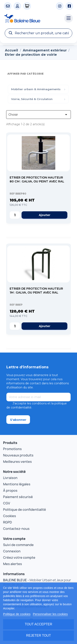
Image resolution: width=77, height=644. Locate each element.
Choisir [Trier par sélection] (38, 115)
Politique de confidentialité (25, 510)
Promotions (12, 449)
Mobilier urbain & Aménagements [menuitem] (36, 89)
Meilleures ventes (17, 462)
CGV (7, 503)
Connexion (12, 551)
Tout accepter (39, 624)
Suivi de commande (18, 545)
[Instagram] (60, 6)
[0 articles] (27, 6)
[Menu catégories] (69, 18)
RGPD (7, 522)
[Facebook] (69, 6)
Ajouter (45, 215)
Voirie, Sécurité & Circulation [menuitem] (32, 99)
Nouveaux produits (18, 455)
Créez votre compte (19, 558)
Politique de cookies (17, 614)
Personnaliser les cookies (50, 614)
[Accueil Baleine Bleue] (32, 18)
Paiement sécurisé (18, 497)
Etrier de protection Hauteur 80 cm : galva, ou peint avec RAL (37, 179)
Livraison (10, 478)
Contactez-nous (16, 529)
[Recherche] (38, 33)
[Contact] (8, 6)
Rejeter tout (38, 635)
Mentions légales (17, 484)
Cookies (10, 516)
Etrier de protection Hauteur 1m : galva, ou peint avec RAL (36, 291)
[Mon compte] (17, 6)
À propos (10, 490)
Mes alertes (13, 564)
